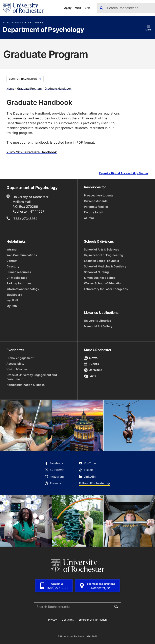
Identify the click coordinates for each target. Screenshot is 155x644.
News (91, 358)
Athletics (93, 370)
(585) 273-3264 (25, 219)
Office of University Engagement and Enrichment (32, 377)
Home (10, 88)
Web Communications (22, 255)
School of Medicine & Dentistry (105, 266)
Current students (96, 201)
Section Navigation (25, 79)
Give (87, 8)
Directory (13, 266)
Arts (90, 376)
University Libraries (97, 321)
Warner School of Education (103, 283)
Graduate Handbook (58, 88)
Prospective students (99, 195)
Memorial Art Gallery (98, 326)
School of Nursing (96, 272)
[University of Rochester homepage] (23, 8)
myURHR (12, 300)
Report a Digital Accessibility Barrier (124, 173)
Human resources (19, 272)
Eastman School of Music (101, 261)
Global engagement (20, 358)
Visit (78, 8)
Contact (12, 261)
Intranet (12, 249)
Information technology (23, 289)
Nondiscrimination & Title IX (26, 385)
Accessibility (15, 364)
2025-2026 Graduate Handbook (32, 152)
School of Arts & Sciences (23, 23)
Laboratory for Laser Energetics (106, 289)
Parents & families (96, 207)
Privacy (52, 620)
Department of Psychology (43, 30)
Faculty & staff (94, 212)
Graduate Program (29, 88)
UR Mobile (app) (18, 278)
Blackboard (14, 295)
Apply (68, 8)
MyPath (12, 306)
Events (91, 364)
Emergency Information (93, 620)
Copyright (68, 620)
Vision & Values (17, 369)
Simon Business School (100, 278)
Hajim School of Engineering (104, 255)
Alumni (89, 218)
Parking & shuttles (19, 283)
